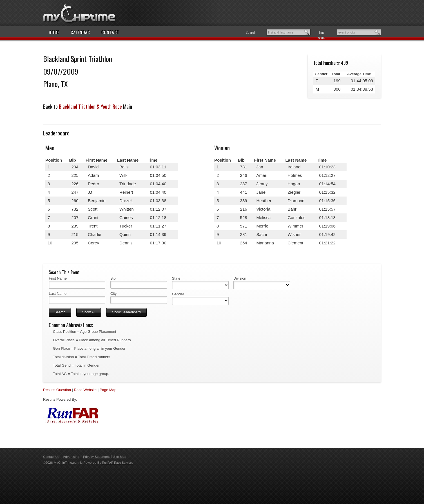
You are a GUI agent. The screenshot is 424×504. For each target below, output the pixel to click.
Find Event (321, 35)
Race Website (85, 390)
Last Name (58, 294)
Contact (110, 32)
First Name (58, 278)
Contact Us (51, 457)
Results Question (57, 390)
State (176, 278)
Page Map (108, 390)
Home (54, 32)
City (113, 294)
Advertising (71, 457)
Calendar (80, 32)
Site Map (120, 457)
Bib (113, 278)
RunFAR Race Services (118, 463)
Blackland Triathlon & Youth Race (90, 106)
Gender (178, 294)
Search (251, 32)
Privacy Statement (96, 457)
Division (240, 278)
